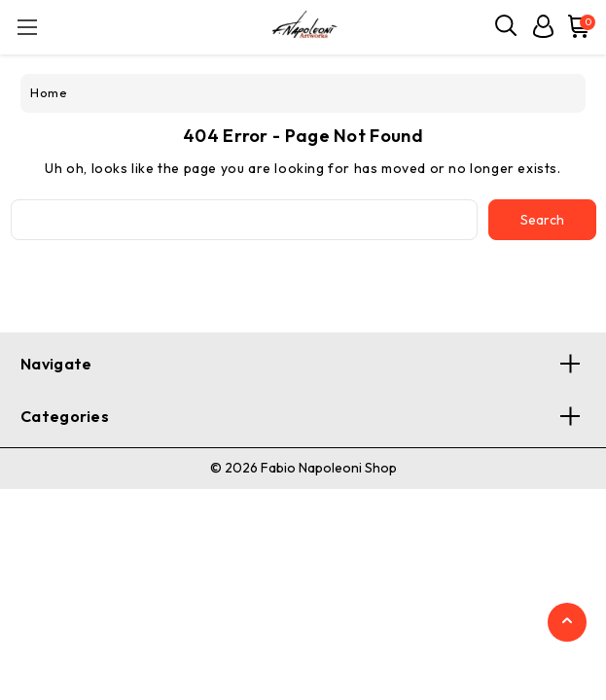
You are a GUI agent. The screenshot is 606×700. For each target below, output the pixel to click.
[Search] (507, 26)
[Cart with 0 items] (575, 26)
